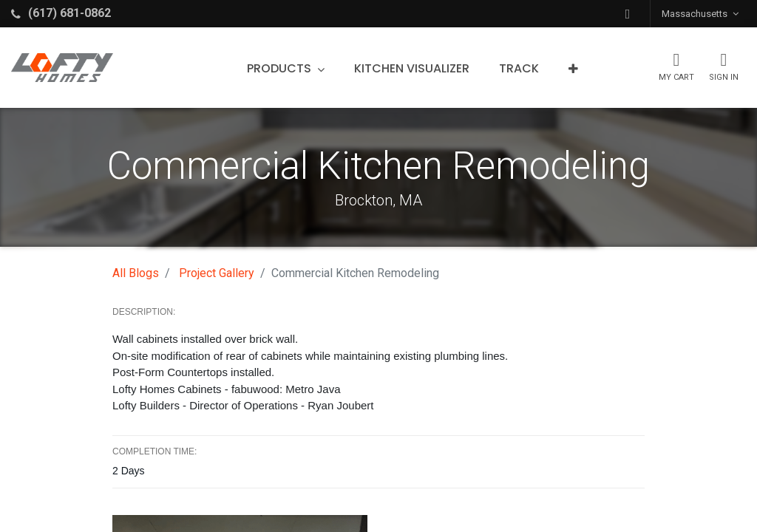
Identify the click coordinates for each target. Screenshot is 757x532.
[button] (628, 14)
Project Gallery (217, 273)
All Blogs (136, 273)
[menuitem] (412, 69)
